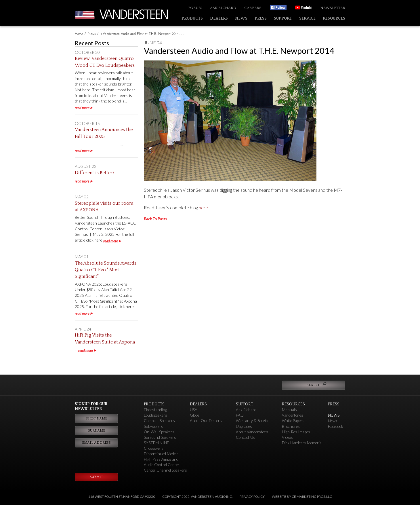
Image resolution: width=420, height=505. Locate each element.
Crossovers (154, 448)
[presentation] (104, 458)
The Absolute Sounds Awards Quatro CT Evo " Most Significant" (106, 270)
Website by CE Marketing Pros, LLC (302, 497)
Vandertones (293, 415)
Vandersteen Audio (135, 14)
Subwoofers (153, 426)
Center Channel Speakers (165, 470)
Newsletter (333, 8)
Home (79, 34)
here (203, 207)
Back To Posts (155, 219)
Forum (195, 8)
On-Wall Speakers (159, 432)
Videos (287, 437)
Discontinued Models (161, 454)
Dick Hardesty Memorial (302, 443)
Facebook (336, 426)
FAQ (240, 415)
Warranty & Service (253, 421)
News (241, 18)
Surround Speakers (160, 437)
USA (194, 410)
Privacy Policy (252, 497)
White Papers (293, 421)
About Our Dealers (206, 421)
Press (261, 18)
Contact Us (246, 437)
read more (82, 108)
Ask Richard (223, 8)
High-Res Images (296, 432)
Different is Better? (95, 173)
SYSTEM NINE (156, 443)
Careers (253, 8)
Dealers (219, 18)
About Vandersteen (252, 432)
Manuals (289, 410)
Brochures (291, 426)
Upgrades (244, 426)
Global (195, 415)
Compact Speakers (159, 421)
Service (307, 18)
